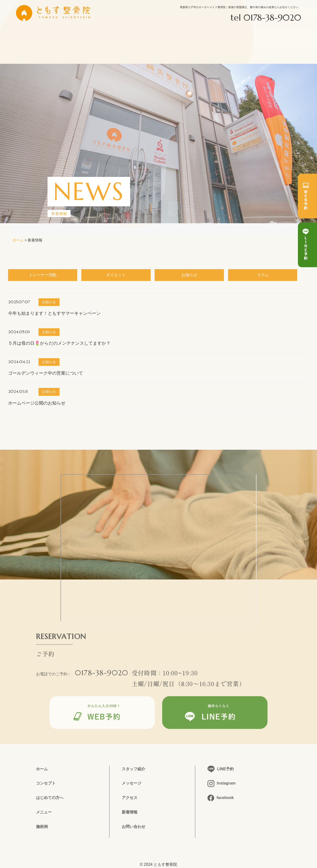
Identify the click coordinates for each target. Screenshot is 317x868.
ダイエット (116, 275)
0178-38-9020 (102, 676)
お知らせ (189, 275)
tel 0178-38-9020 (266, 18)
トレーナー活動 (43, 275)
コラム (263, 275)
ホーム (18, 240)
